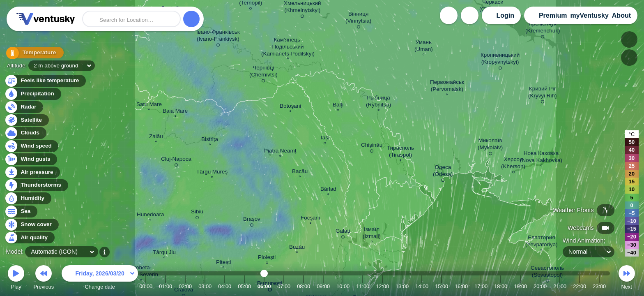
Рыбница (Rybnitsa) (378, 102)
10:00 (343, 286)
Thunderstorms (36, 185)
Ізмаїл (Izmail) (372, 234)
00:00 (146, 286)
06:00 (264, 286)
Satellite (26, 120)
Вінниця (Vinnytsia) (358, 19)
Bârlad (328, 190)
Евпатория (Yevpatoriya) (542, 242)
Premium (553, 15)
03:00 (205, 286)
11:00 (363, 286)
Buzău (297, 248)
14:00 (422, 286)
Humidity (28, 198)
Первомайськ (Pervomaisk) (447, 87)
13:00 (402, 286)
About (621, 15)
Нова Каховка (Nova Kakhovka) (541, 158)
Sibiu (197, 213)
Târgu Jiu (164, 253)
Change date (100, 279)
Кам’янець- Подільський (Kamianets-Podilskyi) (288, 47)
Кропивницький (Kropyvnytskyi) (500, 60)
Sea (21, 212)
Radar (24, 107)
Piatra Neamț (280, 152)
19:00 (520, 286)
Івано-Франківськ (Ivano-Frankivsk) (218, 37)
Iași (325, 139)
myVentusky (589, 15)
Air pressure (32, 172)
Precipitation (33, 94)
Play (16, 279)
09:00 (323, 286)
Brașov (252, 220)
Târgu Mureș (212, 173)
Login (505, 15)
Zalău (156, 137)
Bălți (338, 106)
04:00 (225, 286)
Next (627, 279)
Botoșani (290, 107)
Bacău (300, 172)
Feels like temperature (45, 81)
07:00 (284, 286)
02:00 (185, 286)
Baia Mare (175, 112)
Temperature (32, 53)
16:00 (461, 286)
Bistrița (210, 140)
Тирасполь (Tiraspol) (400, 152)
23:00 (599, 286)
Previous (44, 279)
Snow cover (31, 225)
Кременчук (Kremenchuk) (543, 29)
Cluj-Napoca (176, 160)
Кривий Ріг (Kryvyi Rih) (542, 94)
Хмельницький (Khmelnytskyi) (302, 8)
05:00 (244, 286)
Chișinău (372, 146)
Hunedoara (151, 215)
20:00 (540, 286)
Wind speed (31, 146)
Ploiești (267, 258)
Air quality (29, 238)
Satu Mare (149, 105)
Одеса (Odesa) (443, 172)
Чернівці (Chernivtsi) (263, 73)
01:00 (166, 286)
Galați (343, 232)
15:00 (442, 286)
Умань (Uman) (424, 47)
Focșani (310, 219)
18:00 (501, 286)
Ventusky (44, 19)
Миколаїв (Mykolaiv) (490, 145)
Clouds (25, 133)
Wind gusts (31, 159)
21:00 (560, 286)
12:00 (382, 286)
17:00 (481, 286)
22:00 (580, 286)
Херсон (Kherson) (513, 164)
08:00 (304, 286)
